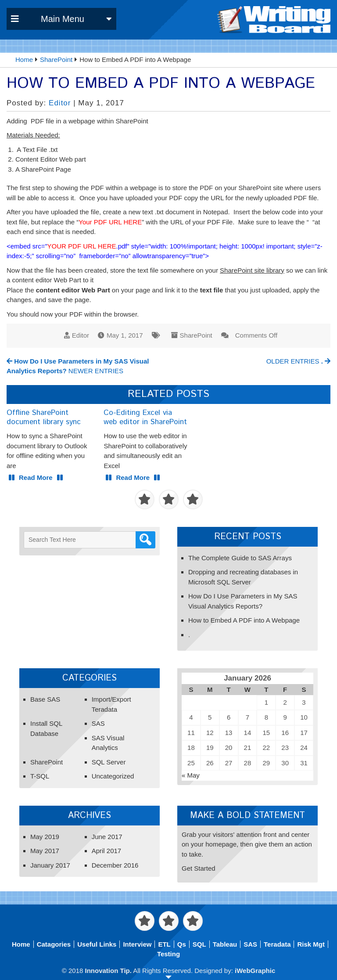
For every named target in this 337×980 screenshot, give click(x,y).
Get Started (199, 868)
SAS (98, 723)
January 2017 (50, 865)
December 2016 (115, 865)
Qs (182, 944)
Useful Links (97, 944)
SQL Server (109, 762)
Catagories (54, 944)
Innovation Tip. (108, 971)
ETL (164, 944)
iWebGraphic (255, 971)
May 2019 (45, 837)
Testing (168, 954)
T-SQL (40, 776)
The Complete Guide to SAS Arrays (240, 558)
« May (191, 775)
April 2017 (107, 851)
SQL (199, 944)
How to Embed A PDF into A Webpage (244, 620)
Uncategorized (113, 776)
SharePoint (196, 335)
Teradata (277, 944)
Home (21, 944)
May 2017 (45, 851)
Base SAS (45, 699)
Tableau (225, 944)
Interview (137, 944)
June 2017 (107, 837)
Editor (60, 103)
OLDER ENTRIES (298, 361)
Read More (36, 477)
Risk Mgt (311, 944)
